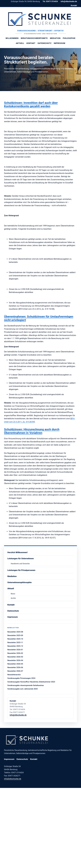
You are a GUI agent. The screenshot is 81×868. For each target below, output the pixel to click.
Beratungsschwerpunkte (34, 38)
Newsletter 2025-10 (15, 639)
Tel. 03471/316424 (50, 1)
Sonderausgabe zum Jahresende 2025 (23, 689)
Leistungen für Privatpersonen (21, 570)
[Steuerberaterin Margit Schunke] (40, 19)
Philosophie (69, 38)
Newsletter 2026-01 (15, 650)
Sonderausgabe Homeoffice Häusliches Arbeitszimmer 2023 (31, 682)
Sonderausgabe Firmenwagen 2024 (21, 678)
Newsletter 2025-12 (15, 646)
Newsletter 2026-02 (15, 653)
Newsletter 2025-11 (15, 642)
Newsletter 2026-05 (15, 664)
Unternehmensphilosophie (20, 582)
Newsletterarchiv (14, 675)
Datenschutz (45, 43)
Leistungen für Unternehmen (21, 558)
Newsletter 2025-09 (15, 635)
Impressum (59, 43)
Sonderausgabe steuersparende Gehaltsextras (26, 685)
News (13, 594)
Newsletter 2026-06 (15, 667)
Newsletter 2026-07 (15, 671)
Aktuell (20, 43)
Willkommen (12, 38)
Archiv (13, 598)
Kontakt (74, 5)
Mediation (55, 38)
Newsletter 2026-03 (15, 657)
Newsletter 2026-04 (15, 660)
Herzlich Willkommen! (17, 552)
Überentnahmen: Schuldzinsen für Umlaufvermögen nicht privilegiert (39, 318)
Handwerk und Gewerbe (20, 564)
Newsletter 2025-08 (15, 632)
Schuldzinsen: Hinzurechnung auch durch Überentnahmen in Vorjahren (32, 431)
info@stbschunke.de (69, 1)
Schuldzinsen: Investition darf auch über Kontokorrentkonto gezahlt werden (31, 104)
